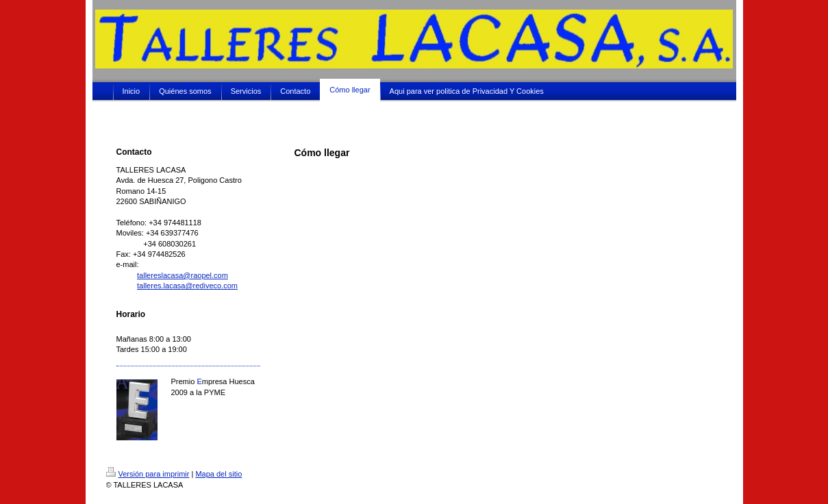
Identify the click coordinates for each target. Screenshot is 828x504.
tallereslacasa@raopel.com (183, 275)
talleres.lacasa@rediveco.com (187, 286)
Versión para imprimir (148, 474)
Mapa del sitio (218, 474)
